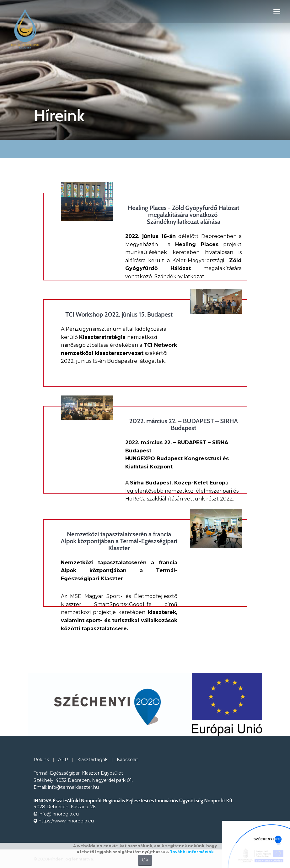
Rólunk (41, 760)
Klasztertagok (92, 760)
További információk (192, 852)
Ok (145, 860)
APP (63, 760)
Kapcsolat (127, 760)
